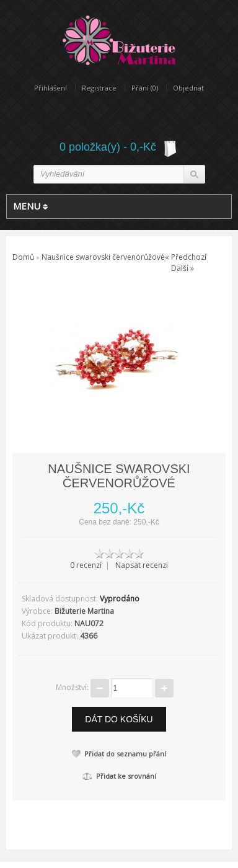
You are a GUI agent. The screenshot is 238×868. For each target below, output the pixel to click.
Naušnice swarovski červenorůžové (103, 257)
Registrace (99, 88)
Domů (23, 257)
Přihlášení (51, 88)
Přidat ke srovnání (119, 776)
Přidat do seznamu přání (119, 754)
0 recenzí (86, 565)
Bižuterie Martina (84, 611)
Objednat (188, 88)
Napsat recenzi (142, 565)
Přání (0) (145, 88)
